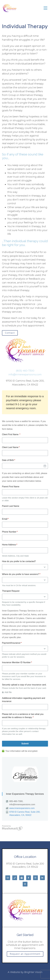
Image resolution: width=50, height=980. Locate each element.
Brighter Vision (33, 972)
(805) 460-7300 (25, 371)
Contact (10, 333)
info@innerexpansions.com (25, 375)
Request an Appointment (25, 954)
